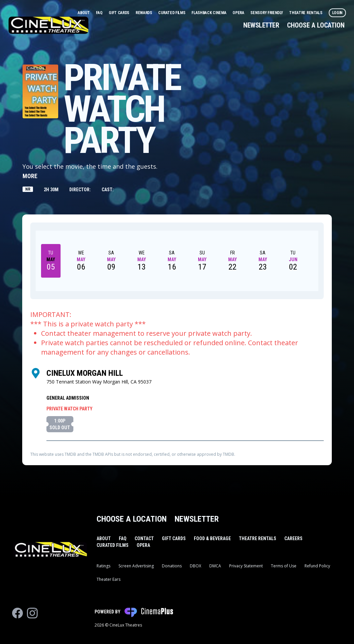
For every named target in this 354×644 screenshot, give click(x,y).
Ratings (103, 566)
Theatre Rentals (306, 13)
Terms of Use (284, 566)
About (84, 13)
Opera (239, 13)
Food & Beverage (212, 538)
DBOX (196, 566)
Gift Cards (119, 13)
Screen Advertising (136, 566)
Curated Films (172, 13)
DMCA (215, 566)
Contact (144, 538)
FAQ (100, 13)
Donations (172, 566)
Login (338, 13)
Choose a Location (316, 25)
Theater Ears (109, 579)
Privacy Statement (246, 566)
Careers (293, 538)
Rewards (144, 13)
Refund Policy (317, 566)
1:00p (60, 425)
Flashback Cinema (209, 13)
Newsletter (261, 25)
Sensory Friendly (267, 13)
